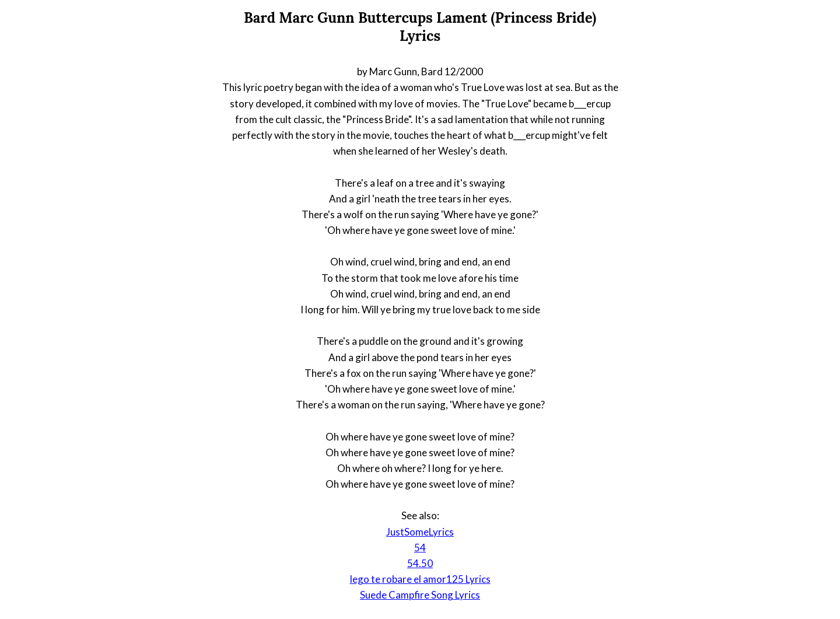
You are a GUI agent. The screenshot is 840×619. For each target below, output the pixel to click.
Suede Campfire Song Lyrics (420, 595)
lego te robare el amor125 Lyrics (420, 579)
